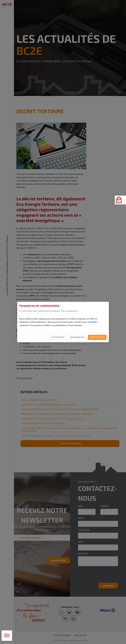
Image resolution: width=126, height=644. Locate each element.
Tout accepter (97, 337)
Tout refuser (58, 337)
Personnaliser (77, 337)
